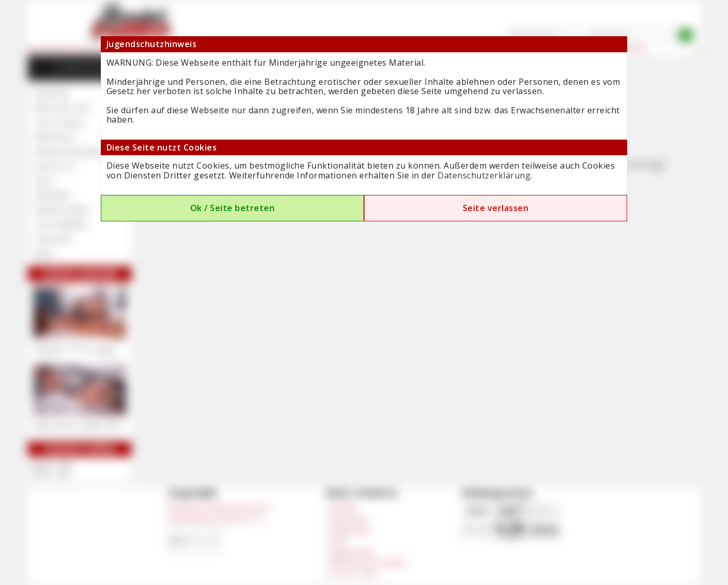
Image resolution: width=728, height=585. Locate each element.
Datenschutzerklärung (484, 175)
